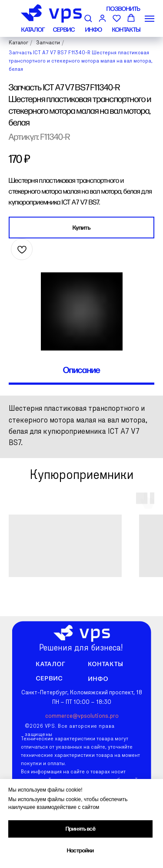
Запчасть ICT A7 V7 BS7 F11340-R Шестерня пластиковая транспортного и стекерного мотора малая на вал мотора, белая (81, 61)
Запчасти (48, 43)
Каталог (18, 43)
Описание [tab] (82, 370)
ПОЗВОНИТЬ (123, 9)
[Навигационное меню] (150, 19)
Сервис (50, 678)
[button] (88, 18)
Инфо (98, 679)
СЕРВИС (64, 30)
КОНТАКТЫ (126, 30)
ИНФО (94, 30)
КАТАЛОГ (33, 30)
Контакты (106, 664)
